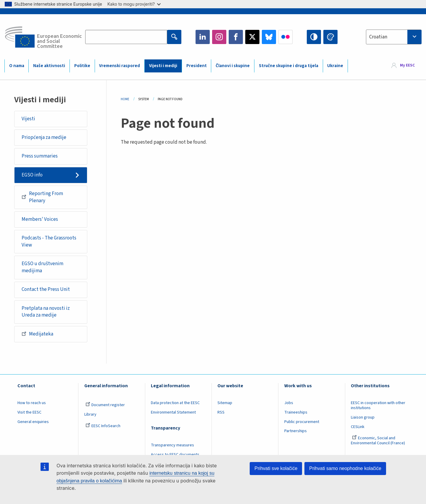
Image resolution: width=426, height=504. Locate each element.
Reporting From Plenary (42, 197)
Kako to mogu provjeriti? (134, 4)
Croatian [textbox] (378, 37)
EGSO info (32, 175)
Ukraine (335, 66)
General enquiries (33, 422)
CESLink (358, 427)
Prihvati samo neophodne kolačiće (345, 468)
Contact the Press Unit (46, 289)
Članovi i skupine (233, 66)
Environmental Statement (173, 412)
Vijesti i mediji (163, 66)
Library (90, 414)
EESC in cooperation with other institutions (378, 405)
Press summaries (40, 156)
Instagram (219, 37)
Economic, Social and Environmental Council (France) (378, 441)
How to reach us (32, 403)
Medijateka (37, 334)
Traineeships (296, 412)
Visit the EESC (29, 412)
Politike (82, 66)
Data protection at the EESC (175, 403)
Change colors (330, 37)
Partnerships (296, 431)
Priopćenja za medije (44, 137)
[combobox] (394, 37)
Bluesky (269, 37)
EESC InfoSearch (103, 426)
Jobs (289, 403)
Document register (105, 405)
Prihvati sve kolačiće (276, 468)
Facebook (236, 37)
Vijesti (28, 119)
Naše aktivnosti (49, 66)
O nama (17, 66)
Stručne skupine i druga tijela (289, 66)
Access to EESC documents (175, 455)
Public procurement (302, 422)
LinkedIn (203, 37)
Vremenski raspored (120, 66)
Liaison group (363, 417)
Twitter (252, 37)
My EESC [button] (407, 66)
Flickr (285, 37)
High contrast (314, 37)
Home (125, 99)
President (197, 66)
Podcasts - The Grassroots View (49, 242)
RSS (221, 412)
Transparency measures (172, 445)
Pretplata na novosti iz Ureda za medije (46, 312)
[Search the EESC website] (126, 37)
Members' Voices (40, 219)
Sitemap (225, 403)
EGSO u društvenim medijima (42, 267)
